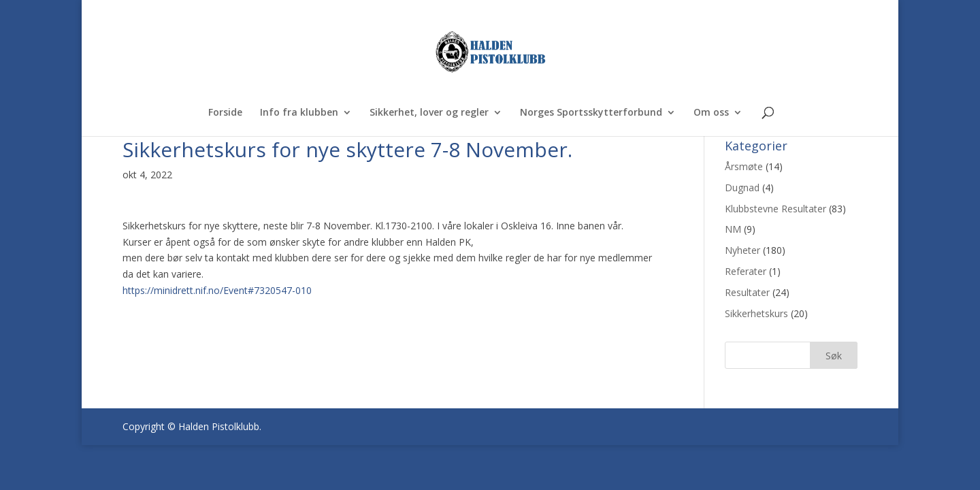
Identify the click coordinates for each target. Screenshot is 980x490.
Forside (225, 113)
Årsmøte (744, 166)
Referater (746, 271)
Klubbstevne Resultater (775, 209)
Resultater (747, 292)
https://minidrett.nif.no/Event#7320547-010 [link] (217, 290)
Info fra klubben (299, 113)
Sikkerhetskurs (756, 313)
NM (733, 229)
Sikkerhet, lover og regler (429, 113)
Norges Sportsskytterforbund (591, 113)
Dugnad (742, 187)
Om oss (711, 113)
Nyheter (742, 250)
